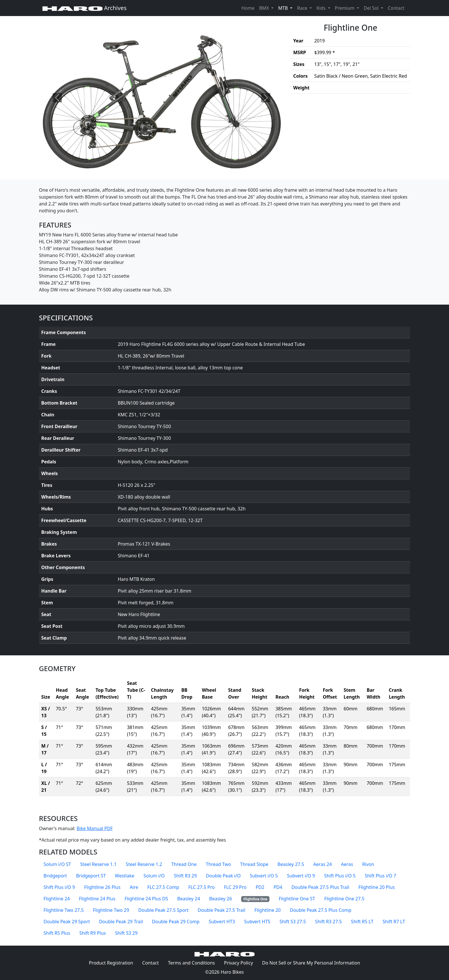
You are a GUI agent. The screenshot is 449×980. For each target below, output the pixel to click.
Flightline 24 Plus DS (146, 899)
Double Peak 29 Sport (67, 922)
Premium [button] (345, 8)
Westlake (125, 876)
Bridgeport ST (91, 876)
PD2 (260, 887)
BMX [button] (265, 8)
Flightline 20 (268, 910)
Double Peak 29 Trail (121, 922)
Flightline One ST (297, 899)
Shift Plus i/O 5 (340, 876)
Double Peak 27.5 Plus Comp (321, 910)
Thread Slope (254, 864)
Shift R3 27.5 (328, 922)
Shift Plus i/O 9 (59, 887)
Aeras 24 (323, 864)
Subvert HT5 (257, 922)
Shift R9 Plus (93, 933)
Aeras (347, 864)
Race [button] (303, 8)
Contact (397, 8)
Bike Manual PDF (94, 828)
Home (248, 8)
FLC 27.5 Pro (202, 887)
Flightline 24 (57, 899)
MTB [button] (286, 8)
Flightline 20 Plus (377, 887)
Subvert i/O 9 (301, 876)
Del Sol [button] (372, 8)
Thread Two (218, 864)
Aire (134, 887)
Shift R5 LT (362, 922)
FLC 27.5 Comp (163, 887)
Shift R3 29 (185, 876)
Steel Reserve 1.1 (98, 864)
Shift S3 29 (126, 933)
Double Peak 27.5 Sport (163, 910)
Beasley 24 (189, 899)
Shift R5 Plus (57, 933)
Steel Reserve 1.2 (144, 864)
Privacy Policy (241, 963)
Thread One (184, 864)
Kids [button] (322, 8)
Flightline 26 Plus (102, 887)
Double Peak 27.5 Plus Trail (320, 887)
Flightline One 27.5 (344, 899)
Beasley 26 (220, 899)
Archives (84, 8)
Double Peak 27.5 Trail (221, 910)
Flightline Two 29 (111, 910)
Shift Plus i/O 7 (381, 876)
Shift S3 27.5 (293, 922)
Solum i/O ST (57, 864)
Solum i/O (154, 876)
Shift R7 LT (394, 922)
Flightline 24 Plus (97, 899)
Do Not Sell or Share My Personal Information (311, 963)
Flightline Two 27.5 (64, 910)
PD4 (278, 887)
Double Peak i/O (223, 876)
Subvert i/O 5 (264, 876)
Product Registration (111, 963)
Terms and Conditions (194, 963)
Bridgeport (55, 876)
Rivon (368, 864)
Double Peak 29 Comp (176, 922)
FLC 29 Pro (235, 887)
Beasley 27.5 (291, 864)
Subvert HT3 (222, 922)
